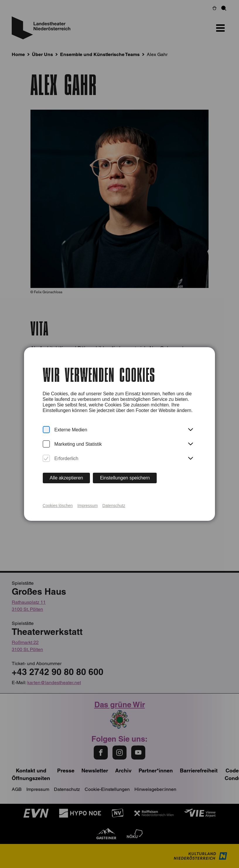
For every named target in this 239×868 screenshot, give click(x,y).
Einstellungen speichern (125, 478)
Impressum (87, 506)
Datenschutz (114, 506)
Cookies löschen (58, 506)
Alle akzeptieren (66, 478)
